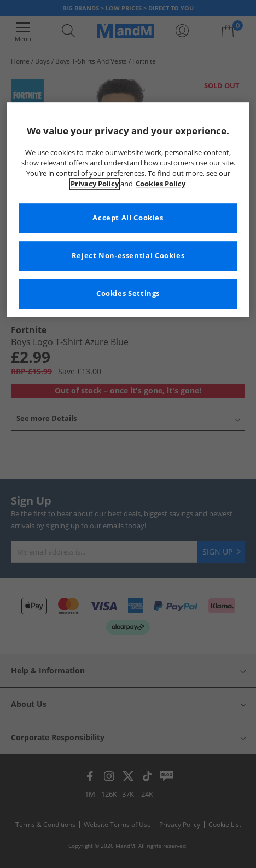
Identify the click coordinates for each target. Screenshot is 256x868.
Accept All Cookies (128, 218)
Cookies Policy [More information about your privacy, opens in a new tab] (161, 184)
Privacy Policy (95, 184)
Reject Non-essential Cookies (128, 256)
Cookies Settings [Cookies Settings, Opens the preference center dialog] (128, 293)
